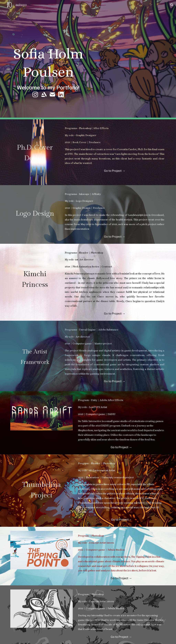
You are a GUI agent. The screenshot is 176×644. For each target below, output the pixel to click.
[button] (172, 5)
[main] (48, 66)
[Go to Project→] (121, 520)
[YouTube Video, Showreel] (128, 63)
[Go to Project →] (115, 171)
